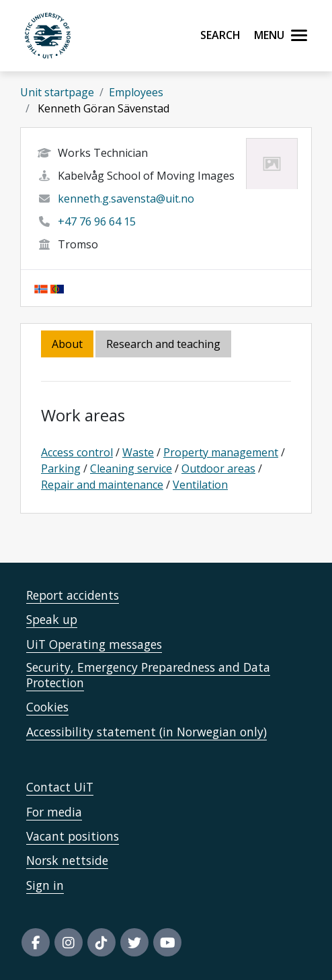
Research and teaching (163, 344)
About (67, 344)
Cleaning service (131, 468)
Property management (221, 452)
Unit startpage (57, 92)
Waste (138, 452)
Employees (136, 92)
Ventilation (200, 485)
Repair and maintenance (102, 485)
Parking (61, 468)
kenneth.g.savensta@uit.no (126, 199)
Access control (77, 452)
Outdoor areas (218, 468)
